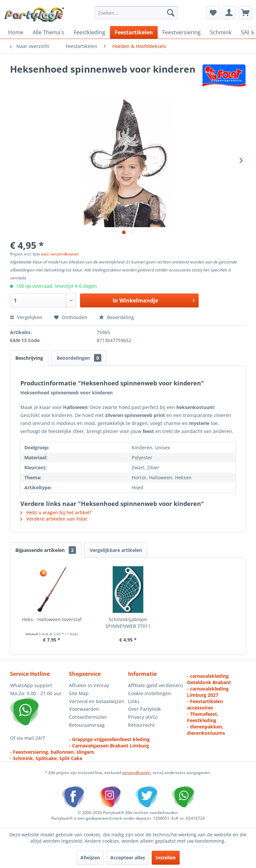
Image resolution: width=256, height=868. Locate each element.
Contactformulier (88, 717)
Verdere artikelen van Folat (54, 519)
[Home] (16, 32)
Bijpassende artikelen (46, 550)
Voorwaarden (84, 709)
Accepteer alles (128, 858)
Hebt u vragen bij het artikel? (56, 512)
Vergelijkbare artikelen (116, 550)
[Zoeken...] (136, 13)
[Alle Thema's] (48, 32)
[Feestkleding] (89, 32)
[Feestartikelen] (134, 32)
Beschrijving (29, 358)
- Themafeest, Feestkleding (203, 717)
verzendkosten (136, 773)
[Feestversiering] (181, 32)
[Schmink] (221, 32)
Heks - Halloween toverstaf (52, 619)
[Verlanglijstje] (213, 13)
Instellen (166, 858)
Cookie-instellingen (149, 693)
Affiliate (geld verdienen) (155, 685)
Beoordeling (116, 317)
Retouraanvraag (87, 725)
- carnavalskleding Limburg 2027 (208, 692)
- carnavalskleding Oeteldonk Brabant (209, 679)
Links (134, 701)
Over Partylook (144, 709)
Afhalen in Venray (89, 685)
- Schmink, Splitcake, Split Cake (46, 758)
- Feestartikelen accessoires (205, 704)
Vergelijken (26, 317)
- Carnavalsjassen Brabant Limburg (109, 746)
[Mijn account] (229, 13)
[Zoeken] (171, 13)
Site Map (79, 693)
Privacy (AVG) (143, 717)
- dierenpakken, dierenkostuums (206, 730)
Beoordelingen (79, 358)
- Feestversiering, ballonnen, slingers (52, 752)
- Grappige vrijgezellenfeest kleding (109, 739)
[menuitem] (136, 13)
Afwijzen (90, 858)
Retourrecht (141, 725)
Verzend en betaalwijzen (97, 701)
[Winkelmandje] (245, 13)
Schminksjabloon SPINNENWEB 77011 (128, 623)
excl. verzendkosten (60, 254)
